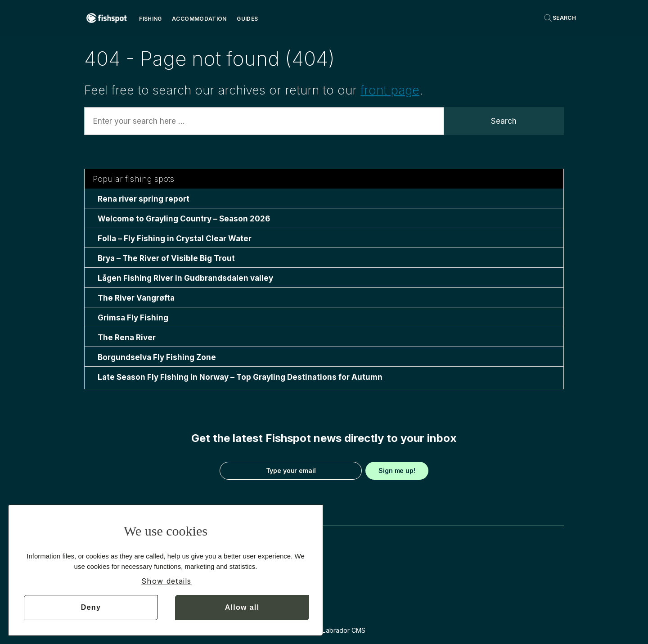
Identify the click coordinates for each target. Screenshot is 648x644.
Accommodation (199, 19)
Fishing (151, 19)
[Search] (560, 18)
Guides (247, 19)
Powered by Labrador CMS (324, 630)
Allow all (242, 607)
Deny (91, 607)
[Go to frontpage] (107, 18)
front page (390, 90)
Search (504, 121)
